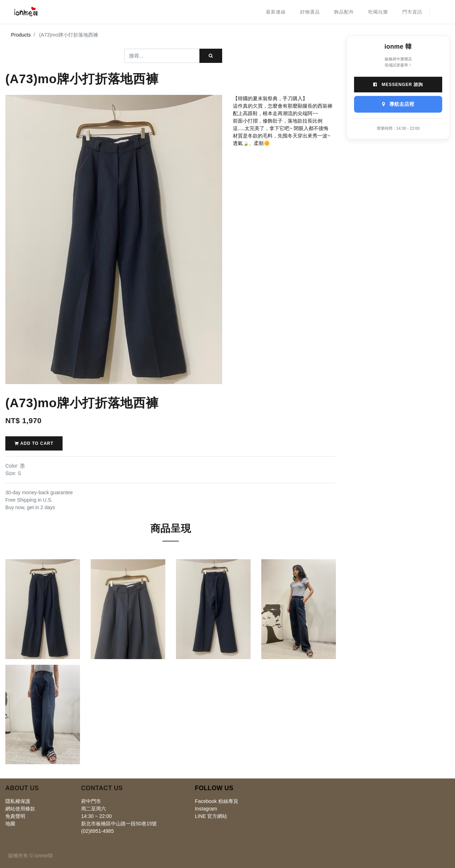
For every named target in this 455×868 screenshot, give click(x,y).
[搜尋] (211, 56)
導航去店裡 (398, 104)
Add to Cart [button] (34, 443)
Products (21, 35)
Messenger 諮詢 (398, 85)
